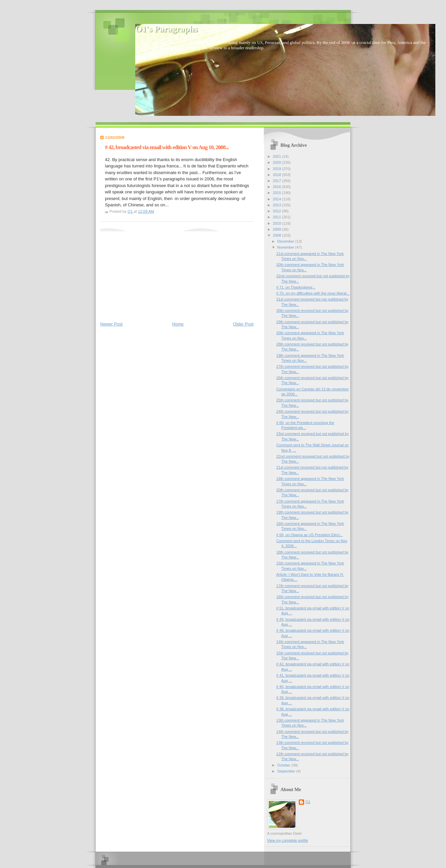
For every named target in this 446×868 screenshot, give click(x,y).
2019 (277, 169)
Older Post (243, 324)
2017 (277, 181)
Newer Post (111, 324)
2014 (277, 199)
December (286, 241)
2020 (277, 162)
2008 (277, 235)
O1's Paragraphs (166, 29)
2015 (277, 193)
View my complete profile (288, 840)
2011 (277, 217)
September (287, 771)
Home (178, 324)
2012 (277, 211)
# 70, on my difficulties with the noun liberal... (313, 293)
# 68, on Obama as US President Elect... (310, 535)
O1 (308, 802)
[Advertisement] (150, 273)
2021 (277, 156)
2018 (277, 175)
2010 (277, 223)
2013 (277, 205)
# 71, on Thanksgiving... (296, 287)
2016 (277, 187)
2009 (277, 229)
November (286, 247)
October (284, 765)
